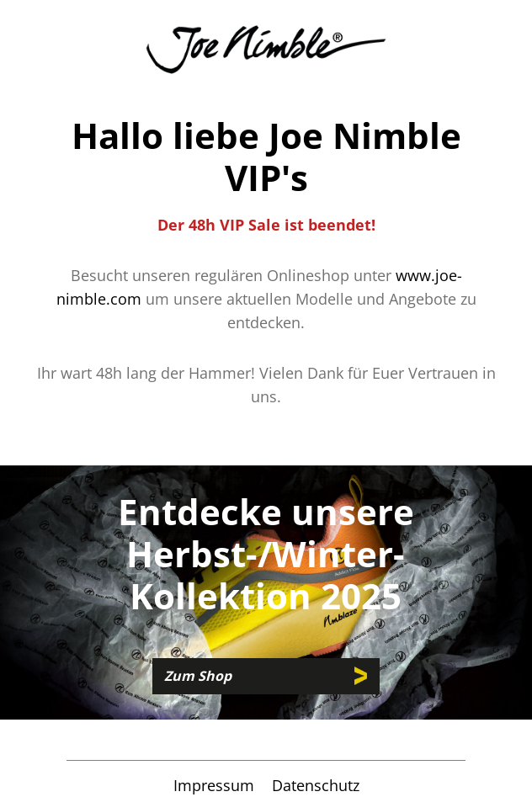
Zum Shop (198, 676)
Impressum (216, 785)
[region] (266, 592)
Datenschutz (316, 785)
